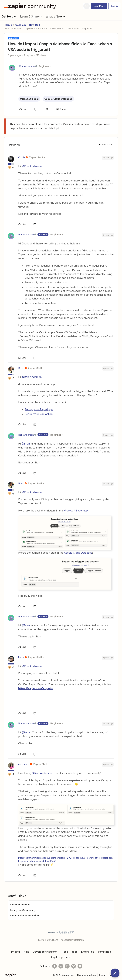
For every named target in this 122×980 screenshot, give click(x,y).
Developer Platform (45, 952)
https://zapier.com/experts (36, 688)
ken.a (21, 657)
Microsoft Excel (29, 99)
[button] (99, 6)
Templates (104, 952)
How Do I (34, 25)
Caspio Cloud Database (58, 99)
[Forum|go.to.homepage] (31, 6)
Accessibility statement (73, 940)
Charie (22, 157)
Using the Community (23, 910)
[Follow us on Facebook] (54, 966)
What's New (56, 16)
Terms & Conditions (48, 940)
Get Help (9, 16)
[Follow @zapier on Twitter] (74, 966)
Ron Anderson (27, 66)
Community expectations (25, 916)
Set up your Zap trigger (39, 409)
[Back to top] (118, 935)
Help (26, 952)
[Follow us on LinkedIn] (61, 966)
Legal (102, 975)
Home (8, 25)
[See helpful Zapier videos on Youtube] (80, 966)
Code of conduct (20, 905)
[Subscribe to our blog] (67, 966)
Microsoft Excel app (76, 511)
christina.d (24, 764)
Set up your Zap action (39, 414)
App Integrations (61, 957)
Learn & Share (31, 16)
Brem (21, 368)
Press (64, 952)
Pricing (15, 952)
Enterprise (88, 952)
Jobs (75, 952)
